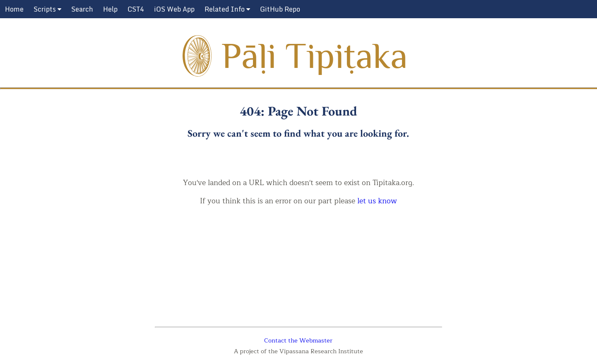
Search (82, 9)
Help (110, 9)
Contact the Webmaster (298, 340)
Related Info (227, 9)
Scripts (47, 9)
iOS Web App (174, 9)
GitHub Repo (280, 9)
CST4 (136, 9)
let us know (377, 201)
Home (14, 9)
